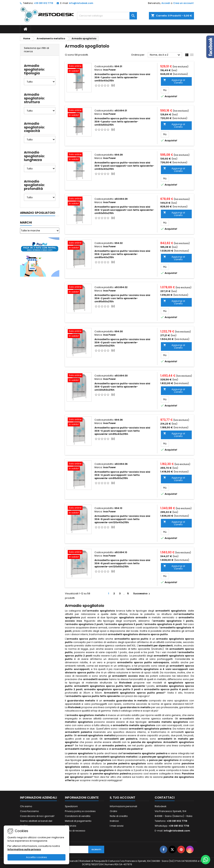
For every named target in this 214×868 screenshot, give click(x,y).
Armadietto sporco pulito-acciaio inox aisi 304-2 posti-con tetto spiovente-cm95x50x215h (122, 298)
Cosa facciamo (29, 811)
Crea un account (183, 3)
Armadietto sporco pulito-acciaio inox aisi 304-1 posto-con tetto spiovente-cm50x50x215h (122, 122)
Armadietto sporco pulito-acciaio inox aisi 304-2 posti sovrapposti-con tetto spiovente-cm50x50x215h (124, 210)
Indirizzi (114, 821)
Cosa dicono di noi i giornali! (37, 816)
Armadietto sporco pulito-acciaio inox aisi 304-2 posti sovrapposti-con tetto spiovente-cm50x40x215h (124, 166)
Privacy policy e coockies (80, 811)
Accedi (166, 3)
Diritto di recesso (75, 831)
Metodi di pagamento (78, 821)
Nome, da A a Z (165, 55)
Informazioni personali (123, 806)
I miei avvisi (117, 826)
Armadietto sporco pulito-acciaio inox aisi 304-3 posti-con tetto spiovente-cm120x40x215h (122, 342)
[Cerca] (107, 16)
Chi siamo (26, 806)
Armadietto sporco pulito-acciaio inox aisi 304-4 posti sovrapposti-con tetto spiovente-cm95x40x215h (122, 431)
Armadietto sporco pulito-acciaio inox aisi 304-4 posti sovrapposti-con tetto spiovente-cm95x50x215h (122, 475)
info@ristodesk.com (81, 3)
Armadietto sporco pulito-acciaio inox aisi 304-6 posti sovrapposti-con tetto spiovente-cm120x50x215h (122, 563)
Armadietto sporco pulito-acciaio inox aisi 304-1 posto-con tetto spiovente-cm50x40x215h (122, 77)
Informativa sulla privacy (24, 849)
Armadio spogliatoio (38, 213)
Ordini (113, 811)
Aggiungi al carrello (174, 81)
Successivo (142, 593)
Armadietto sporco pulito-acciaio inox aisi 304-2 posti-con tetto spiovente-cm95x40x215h (122, 254)
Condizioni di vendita (78, 816)
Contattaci (165, 798)
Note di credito (119, 816)
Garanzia (71, 826)
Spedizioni (71, 806)
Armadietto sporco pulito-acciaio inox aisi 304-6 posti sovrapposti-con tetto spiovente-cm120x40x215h (122, 519)
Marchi (26, 222)
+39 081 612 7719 (43, 3)
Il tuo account (123, 798)
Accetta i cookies (36, 857)
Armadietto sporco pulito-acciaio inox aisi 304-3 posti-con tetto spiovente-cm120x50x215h (122, 387)
